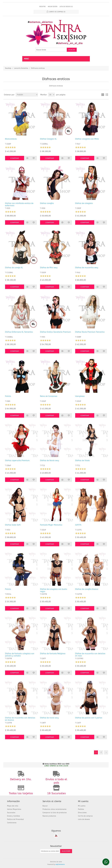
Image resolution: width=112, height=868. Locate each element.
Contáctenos (12, 823)
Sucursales (11, 813)
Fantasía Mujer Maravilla (51, 525)
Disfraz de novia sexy (49, 718)
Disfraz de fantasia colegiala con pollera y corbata (20, 655)
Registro (42, 7)
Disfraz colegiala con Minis (87, 139)
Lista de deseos (84, 819)
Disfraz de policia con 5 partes (89, 718)
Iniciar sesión (53, 7)
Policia (8, 396)
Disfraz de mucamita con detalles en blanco (20, 719)
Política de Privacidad (15, 819)
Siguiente (106, 752)
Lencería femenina (21, 68)
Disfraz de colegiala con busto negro (54, 590)
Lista (107, 95)
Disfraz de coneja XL (14, 267)
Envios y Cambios (14, 816)
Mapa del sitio (13, 806)
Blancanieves (11, 139)
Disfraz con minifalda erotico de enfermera (19, 204)
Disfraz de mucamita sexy (87, 267)
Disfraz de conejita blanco (87, 589)
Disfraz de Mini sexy (49, 267)
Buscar (45, 806)
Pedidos (81, 809)
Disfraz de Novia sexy (50, 460)
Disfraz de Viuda (82, 460)
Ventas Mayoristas (14, 809)
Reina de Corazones (49, 396)
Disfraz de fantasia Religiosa (53, 653)
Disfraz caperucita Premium (17, 460)
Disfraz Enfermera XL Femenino (19, 332)
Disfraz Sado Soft (13, 525)
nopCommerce (60, 864)
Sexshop (8, 68)
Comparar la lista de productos (55, 813)
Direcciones (82, 813)
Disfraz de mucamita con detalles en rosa (90, 655)
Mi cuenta (82, 806)
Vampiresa (80, 396)
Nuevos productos (49, 816)
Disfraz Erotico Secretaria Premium (55, 332)
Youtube (56, 836)
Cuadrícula (103, 95)
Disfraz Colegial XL (48, 139)
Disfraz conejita (47, 203)
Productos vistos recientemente (54, 809)
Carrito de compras (85, 816)
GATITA (78, 525)
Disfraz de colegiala (84, 203)
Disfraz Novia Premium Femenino (90, 332)
